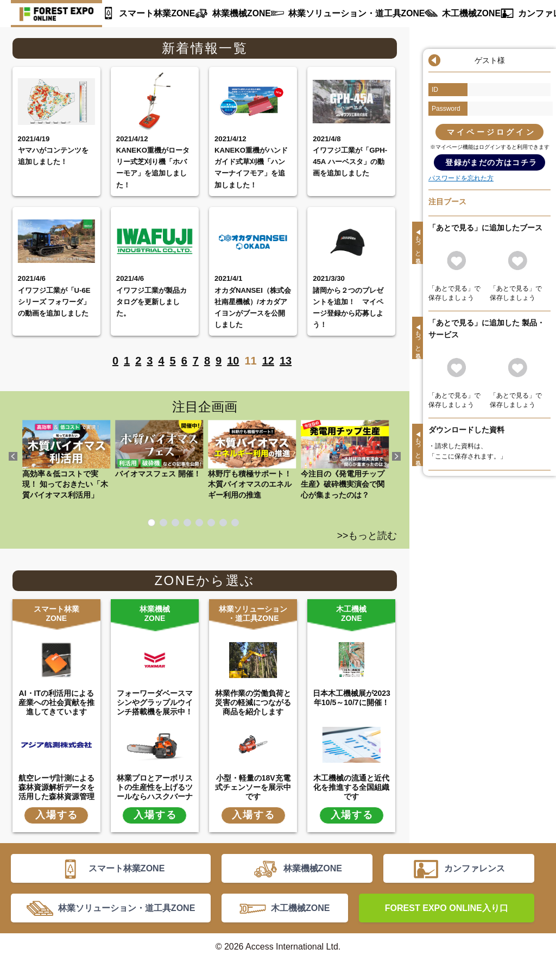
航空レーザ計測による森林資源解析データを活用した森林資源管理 (56, 786)
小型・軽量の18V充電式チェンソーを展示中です (253, 786)
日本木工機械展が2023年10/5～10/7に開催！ (352, 697)
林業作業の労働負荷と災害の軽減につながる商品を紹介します (253, 701)
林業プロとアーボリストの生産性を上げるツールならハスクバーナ (155, 786)
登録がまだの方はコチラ (491, 162)
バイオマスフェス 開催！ (159, 449)
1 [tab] (151, 523)
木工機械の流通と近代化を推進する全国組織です (351, 786)
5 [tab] (199, 523)
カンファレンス (517, 14)
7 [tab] (223, 523)
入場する (57, 814)
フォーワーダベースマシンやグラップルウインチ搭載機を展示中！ (155, 701)
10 (233, 361)
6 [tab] (211, 523)
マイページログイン (491, 132)
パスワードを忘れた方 (461, 178)
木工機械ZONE (445, 14)
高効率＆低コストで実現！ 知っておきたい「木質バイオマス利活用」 (66, 460)
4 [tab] (187, 523)
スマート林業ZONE (153, 14)
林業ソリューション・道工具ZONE (339, 14)
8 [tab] (235, 523)
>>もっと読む (367, 536)
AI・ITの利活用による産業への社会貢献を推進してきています (56, 701)
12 (268, 361)
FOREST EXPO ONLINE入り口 (447, 922)
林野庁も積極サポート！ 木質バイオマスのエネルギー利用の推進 (252, 460)
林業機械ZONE (233, 14)
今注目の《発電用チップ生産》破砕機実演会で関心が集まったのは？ (345, 460)
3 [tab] (175, 523)
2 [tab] (163, 523)
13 (286, 361)
